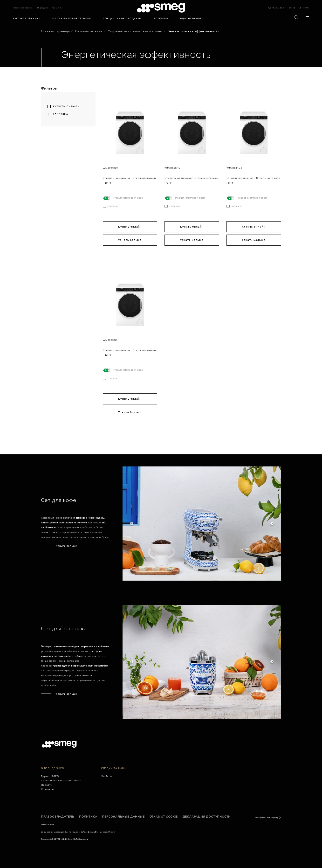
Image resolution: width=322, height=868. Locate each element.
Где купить (57, 8)
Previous (132, 524)
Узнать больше (130, 240)
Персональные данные (123, 816)
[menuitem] (28, 19)
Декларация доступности (207, 816)
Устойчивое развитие (23, 8)
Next (272, 524)
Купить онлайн (66, 106)
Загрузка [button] (61, 114)
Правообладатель (58, 816)
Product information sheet (128, 198)
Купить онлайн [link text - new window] (276, 8)
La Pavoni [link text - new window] (304, 8)
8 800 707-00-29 (59, 839)
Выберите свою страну (267, 817)
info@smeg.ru (81, 839)
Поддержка (43, 8)
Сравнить (113, 206)
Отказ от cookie (164, 816)
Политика (88, 816)
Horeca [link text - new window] (291, 8)
